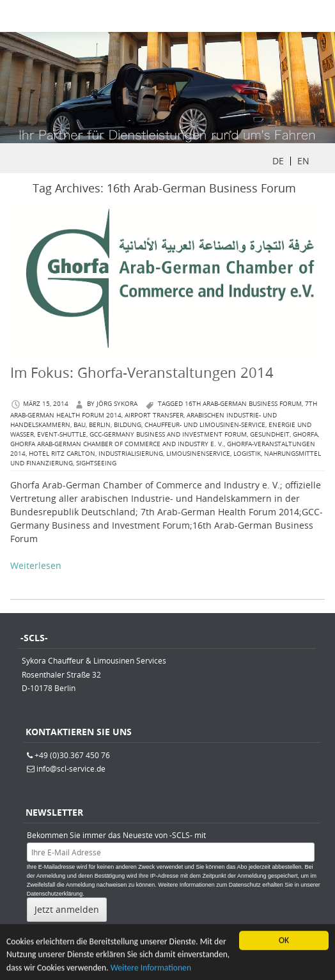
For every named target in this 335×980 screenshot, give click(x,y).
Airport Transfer (154, 415)
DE (278, 161)
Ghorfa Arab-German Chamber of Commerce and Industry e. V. (117, 444)
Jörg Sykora (117, 404)
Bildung (128, 425)
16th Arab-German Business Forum (243, 404)
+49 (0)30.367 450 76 (72, 755)
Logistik (247, 454)
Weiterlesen (36, 565)
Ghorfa (305, 434)
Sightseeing (96, 463)
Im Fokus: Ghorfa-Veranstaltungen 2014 (142, 372)
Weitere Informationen (151, 969)
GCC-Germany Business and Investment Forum (168, 434)
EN (303, 161)
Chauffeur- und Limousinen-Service (205, 425)
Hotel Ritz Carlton (62, 454)
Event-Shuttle (62, 434)
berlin (100, 425)
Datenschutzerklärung (55, 894)
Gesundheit (270, 434)
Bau (80, 425)
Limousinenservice (198, 454)
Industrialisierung (131, 454)
